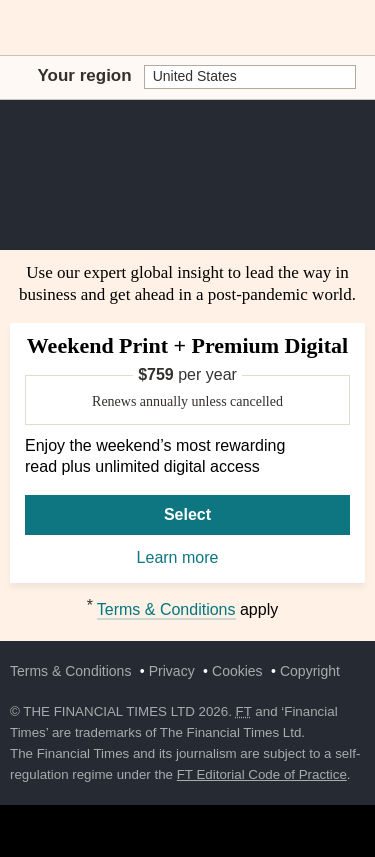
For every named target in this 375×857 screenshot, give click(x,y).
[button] (20, 28)
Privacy (172, 671)
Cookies (237, 671)
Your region (85, 75)
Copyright (310, 671)
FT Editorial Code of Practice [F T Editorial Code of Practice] (262, 774)
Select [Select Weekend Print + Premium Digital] (187, 514)
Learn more (188, 559)
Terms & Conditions (166, 609)
